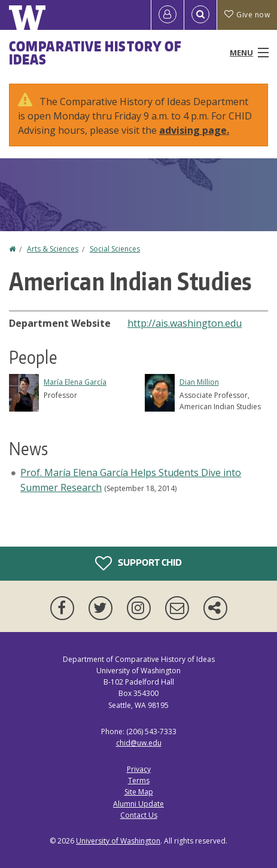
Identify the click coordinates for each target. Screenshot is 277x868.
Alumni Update (138, 804)
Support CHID (138, 563)
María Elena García (75, 382)
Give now (247, 15)
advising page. (194, 130)
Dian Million (199, 382)
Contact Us (139, 815)
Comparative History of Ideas (95, 53)
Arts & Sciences (53, 249)
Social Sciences (115, 249)
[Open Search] (200, 15)
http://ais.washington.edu (185, 323)
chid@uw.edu (139, 743)
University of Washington (118, 841)
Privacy (139, 769)
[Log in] (168, 15)
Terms (139, 780)
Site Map (139, 792)
